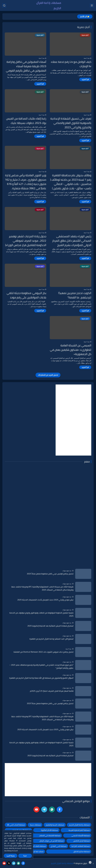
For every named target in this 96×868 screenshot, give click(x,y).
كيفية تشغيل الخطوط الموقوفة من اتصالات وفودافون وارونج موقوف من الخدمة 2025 (41, 614)
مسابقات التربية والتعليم (55, 825)
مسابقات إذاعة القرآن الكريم (49, 5)
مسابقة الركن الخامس (82, 841)
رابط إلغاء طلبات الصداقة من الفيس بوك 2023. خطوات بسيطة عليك (26, 121)
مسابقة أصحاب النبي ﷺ (16, 825)
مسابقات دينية (35, 825)
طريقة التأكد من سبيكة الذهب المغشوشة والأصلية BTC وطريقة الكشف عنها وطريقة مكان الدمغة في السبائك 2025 (42, 588)
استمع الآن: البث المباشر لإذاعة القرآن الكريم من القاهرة (51, 639)
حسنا (25, 856)
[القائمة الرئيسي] (92, 6)
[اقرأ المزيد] (85, 79)
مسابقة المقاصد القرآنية (81, 846)
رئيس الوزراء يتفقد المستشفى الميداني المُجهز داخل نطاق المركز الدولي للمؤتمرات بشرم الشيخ (72, 241)
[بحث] (4, 6)
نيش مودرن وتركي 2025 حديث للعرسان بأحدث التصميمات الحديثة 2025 (45, 600)
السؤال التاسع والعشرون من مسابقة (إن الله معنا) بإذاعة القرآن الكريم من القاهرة (41, 678)
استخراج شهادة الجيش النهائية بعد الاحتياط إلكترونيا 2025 (50, 626)
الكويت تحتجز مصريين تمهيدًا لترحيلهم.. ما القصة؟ (75, 295)
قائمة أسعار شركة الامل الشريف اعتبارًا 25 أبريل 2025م (52, 691)
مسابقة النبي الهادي (59, 846)
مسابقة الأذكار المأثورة (49, 830)
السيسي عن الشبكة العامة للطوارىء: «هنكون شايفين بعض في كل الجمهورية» (71, 350)
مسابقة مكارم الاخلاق (82, 851)
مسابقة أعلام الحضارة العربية (79, 830)
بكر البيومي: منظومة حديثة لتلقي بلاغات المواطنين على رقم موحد (26, 295)
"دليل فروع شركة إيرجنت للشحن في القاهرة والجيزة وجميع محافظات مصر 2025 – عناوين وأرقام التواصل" (41, 666)
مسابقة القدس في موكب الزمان (52, 841)
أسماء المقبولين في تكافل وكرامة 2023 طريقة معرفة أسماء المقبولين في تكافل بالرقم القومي (26, 66)
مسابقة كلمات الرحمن (38, 846)
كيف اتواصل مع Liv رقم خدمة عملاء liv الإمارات (71, 64)
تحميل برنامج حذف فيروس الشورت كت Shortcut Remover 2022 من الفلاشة (43, 652)
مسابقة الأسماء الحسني (81, 835)
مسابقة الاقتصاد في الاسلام (50, 835)
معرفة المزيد (11, 856)
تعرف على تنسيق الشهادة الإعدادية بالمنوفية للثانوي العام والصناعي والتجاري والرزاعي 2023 (71, 123)
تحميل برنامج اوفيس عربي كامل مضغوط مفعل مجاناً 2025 (50, 574)
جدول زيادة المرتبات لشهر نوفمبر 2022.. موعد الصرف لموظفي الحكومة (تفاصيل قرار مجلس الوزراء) (26, 241)
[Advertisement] (73, 420)
